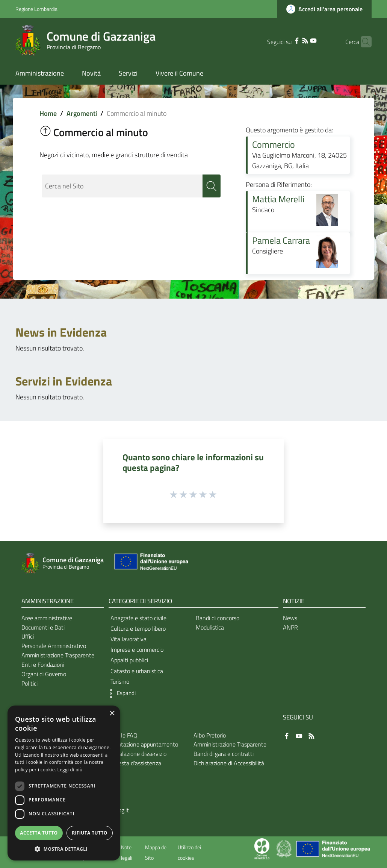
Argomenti (82, 113)
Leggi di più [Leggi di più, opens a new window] (70, 770)
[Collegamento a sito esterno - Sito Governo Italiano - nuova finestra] (285, 848)
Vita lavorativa (128, 639)
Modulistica (210, 627)
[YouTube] (302, 40)
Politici (29, 683)
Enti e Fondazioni (43, 665)
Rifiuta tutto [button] (90, 833)
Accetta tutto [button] (39, 833)
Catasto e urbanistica (137, 671)
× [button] (112, 714)
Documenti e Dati (43, 627)
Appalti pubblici (129, 660)
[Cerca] (363, 42)
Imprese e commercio (137, 649)
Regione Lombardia (36, 9)
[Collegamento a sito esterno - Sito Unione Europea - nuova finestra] (150, 563)
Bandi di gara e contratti (224, 754)
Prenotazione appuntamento (142, 744)
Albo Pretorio (210, 735)
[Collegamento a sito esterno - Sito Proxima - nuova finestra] (262, 848)
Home (48, 113)
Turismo (120, 681)
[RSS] (293, 40)
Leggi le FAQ (122, 735)
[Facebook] (285, 40)
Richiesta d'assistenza (134, 763)
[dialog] (64, 783)
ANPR (290, 627)
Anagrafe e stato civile (138, 618)
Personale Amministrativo (54, 646)
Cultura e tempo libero (138, 628)
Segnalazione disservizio (136, 754)
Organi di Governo (44, 674)
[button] (120, 693)
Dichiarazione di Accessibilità (229, 763)
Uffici (28, 636)
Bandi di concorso (218, 618)
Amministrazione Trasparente (58, 655)
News (290, 618)
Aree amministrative (47, 618)
